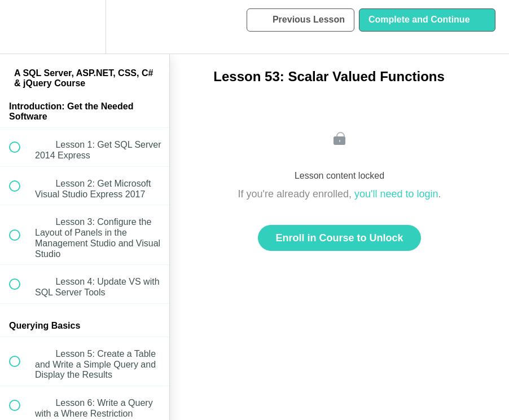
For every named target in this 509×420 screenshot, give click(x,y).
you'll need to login (396, 194)
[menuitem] (85, 27)
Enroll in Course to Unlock (339, 238)
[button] (21, 27)
